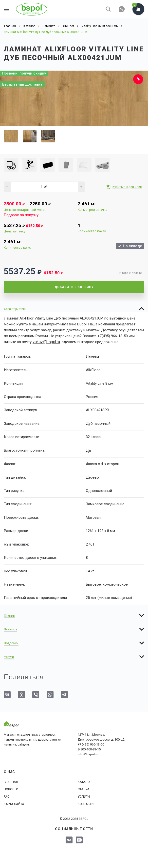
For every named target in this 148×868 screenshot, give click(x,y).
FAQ (7, 796)
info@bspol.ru (88, 754)
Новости (11, 789)
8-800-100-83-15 (89, 749)
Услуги (84, 796)
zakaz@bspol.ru (46, 342)
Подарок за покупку (21, 215)
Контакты (86, 803)
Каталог (85, 781)
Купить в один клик (128, 187)
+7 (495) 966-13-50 (91, 744)
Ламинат (93, 356)
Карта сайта (14, 803)
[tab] (74, 309)
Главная (11, 781)
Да (88, 450)
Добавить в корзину (74, 287)
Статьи (83, 789)
